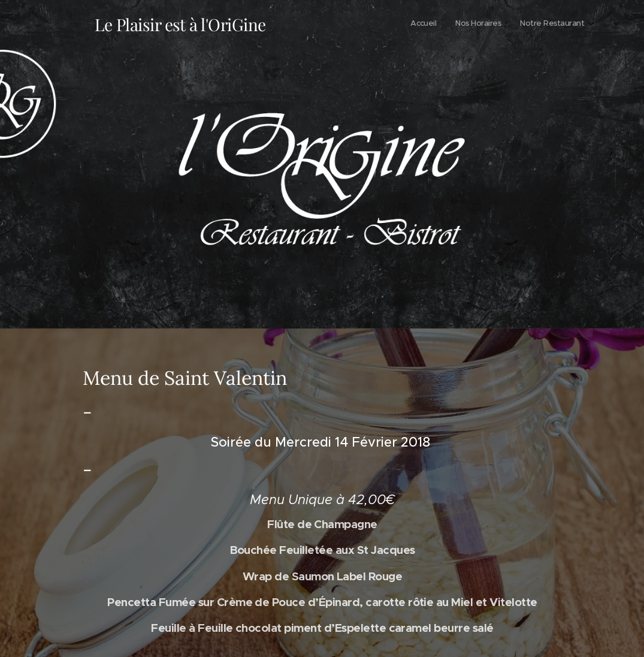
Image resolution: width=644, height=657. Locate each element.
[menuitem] (544, 25)
